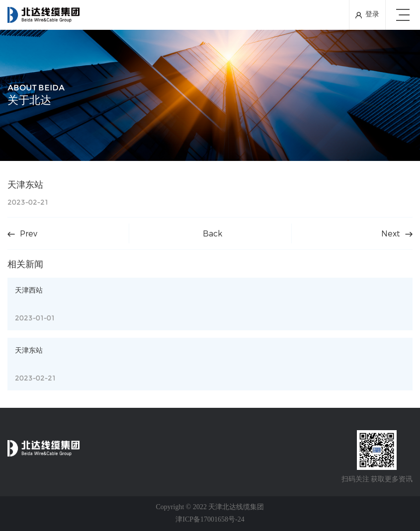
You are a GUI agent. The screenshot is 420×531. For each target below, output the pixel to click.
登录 (372, 15)
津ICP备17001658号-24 (210, 520)
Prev (22, 233)
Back (212, 233)
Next (397, 233)
